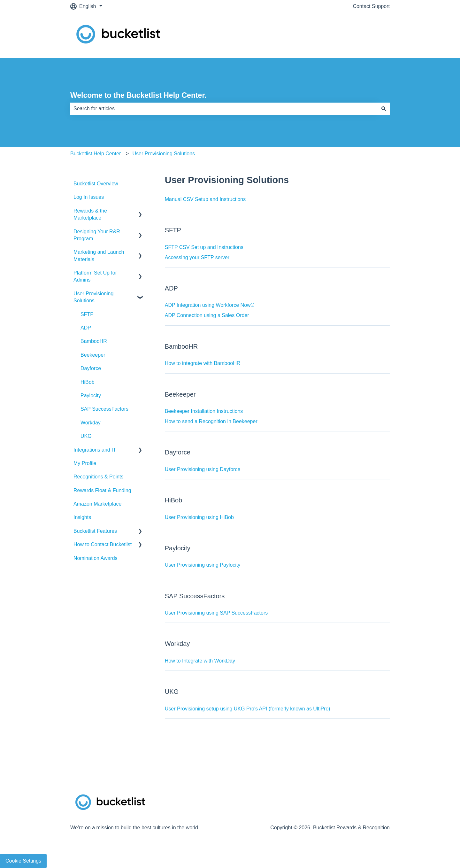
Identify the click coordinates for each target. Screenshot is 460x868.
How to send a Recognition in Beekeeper (211, 421)
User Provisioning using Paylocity (203, 565)
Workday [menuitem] (91, 423)
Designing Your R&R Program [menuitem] (97, 235)
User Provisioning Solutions (164, 154)
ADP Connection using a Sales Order (207, 315)
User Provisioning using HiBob (199, 517)
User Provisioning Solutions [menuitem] (93, 297)
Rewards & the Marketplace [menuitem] (90, 214)
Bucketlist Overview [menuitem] (96, 184)
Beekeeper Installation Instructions (204, 411)
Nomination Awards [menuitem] (96, 558)
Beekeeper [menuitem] (93, 355)
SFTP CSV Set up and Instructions (204, 247)
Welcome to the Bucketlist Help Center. (138, 95)
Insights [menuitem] (82, 517)
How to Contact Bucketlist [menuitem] (103, 544)
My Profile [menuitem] (85, 463)
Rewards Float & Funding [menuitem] (102, 490)
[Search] (384, 109)
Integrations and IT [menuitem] (95, 450)
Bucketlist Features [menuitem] (95, 531)
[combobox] (224, 109)
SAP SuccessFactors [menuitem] (104, 409)
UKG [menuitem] (86, 436)
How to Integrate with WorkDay (200, 661)
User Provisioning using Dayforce (203, 469)
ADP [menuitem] (86, 328)
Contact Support (371, 6)
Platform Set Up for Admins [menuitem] (95, 276)
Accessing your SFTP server (197, 257)
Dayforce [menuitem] (91, 368)
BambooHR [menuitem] (94, 341)
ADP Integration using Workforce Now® (210, 305)
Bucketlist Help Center (96, 154)
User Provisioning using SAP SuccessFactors (216, 613)
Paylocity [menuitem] (91, 395)
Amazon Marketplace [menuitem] (97, 504)
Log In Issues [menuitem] (89, 197)
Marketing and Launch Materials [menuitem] (99, 256)
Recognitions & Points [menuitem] (99, 477)
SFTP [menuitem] (87, 314)
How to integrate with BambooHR (203, 363)
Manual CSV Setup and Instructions (205, 199)
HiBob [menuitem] (88, 382)
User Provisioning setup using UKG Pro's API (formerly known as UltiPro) (248, 709)
